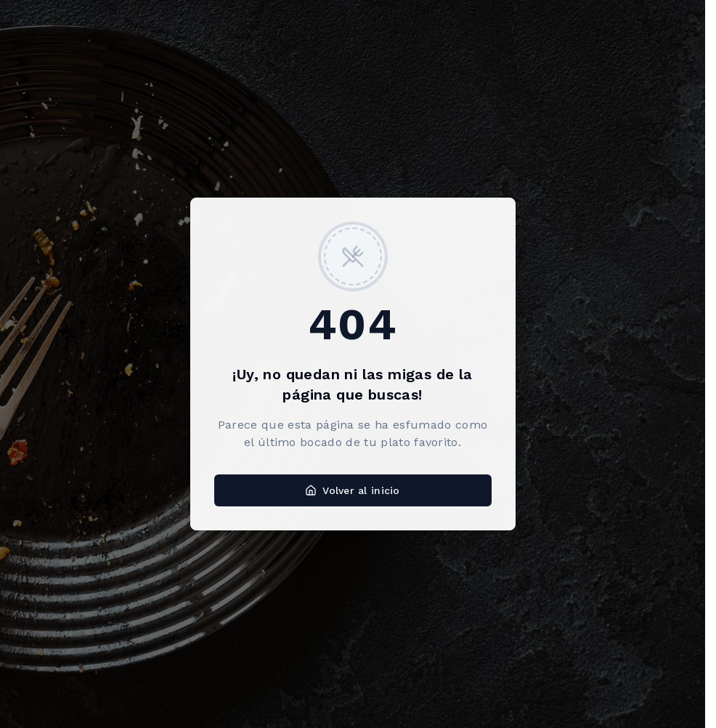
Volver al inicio (352, 490)
